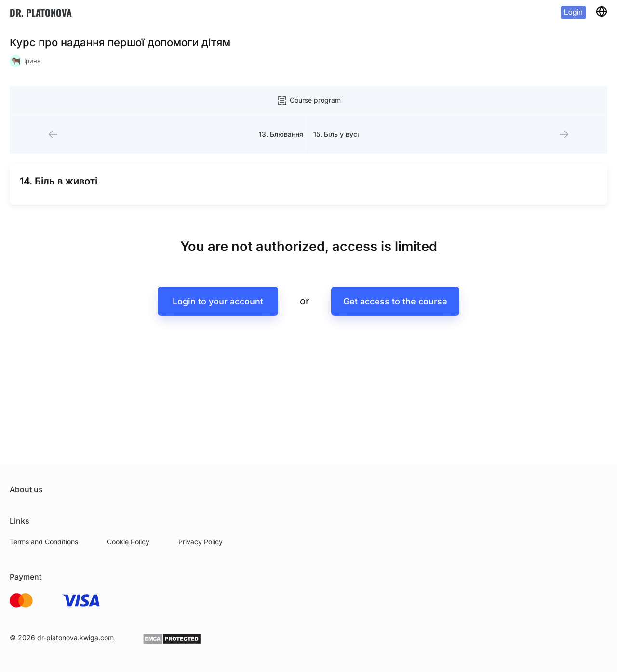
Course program (308, 101)
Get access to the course (395, 301)
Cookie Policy (128, 542)
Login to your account (218, 301)
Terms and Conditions (44, 542)
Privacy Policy (201, 542)
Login (573, 12)
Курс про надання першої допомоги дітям (120, 42)
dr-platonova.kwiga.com (75, 638)
